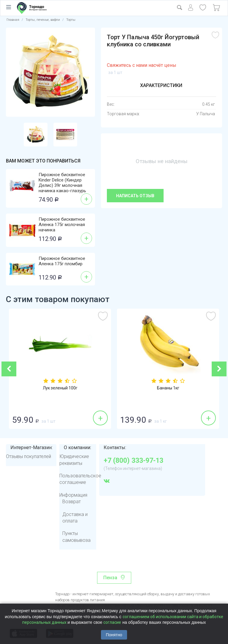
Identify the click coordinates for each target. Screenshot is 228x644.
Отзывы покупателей (28, 456)
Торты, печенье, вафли (43, 20)
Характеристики (161, 85)
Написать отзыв (135, 196)
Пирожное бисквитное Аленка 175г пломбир (62, 261)
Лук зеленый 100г (60, 388)
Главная (13, 20)
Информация (73, 495)
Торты (71, 20)
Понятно (114, 635)
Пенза (110, 578)
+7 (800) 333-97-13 (133, 461)
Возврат (72, 502)
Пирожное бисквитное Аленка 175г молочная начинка (62, 225)
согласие (112, 622)
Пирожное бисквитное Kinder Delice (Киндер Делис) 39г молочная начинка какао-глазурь (62, 183)
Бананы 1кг (168, 388)
